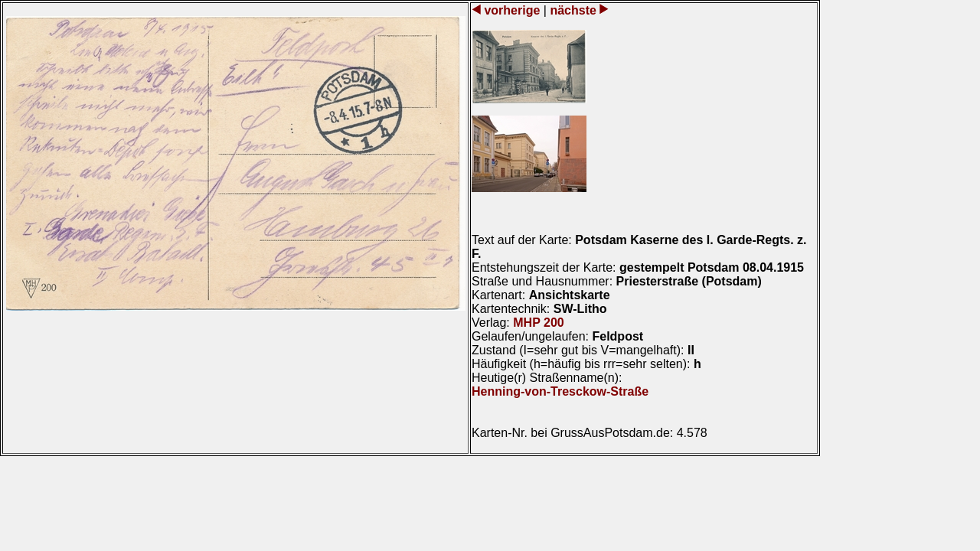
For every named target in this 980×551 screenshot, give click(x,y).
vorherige (512, 10)
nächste (573, 10)
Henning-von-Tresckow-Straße (560, 391)
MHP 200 (538, 323)
